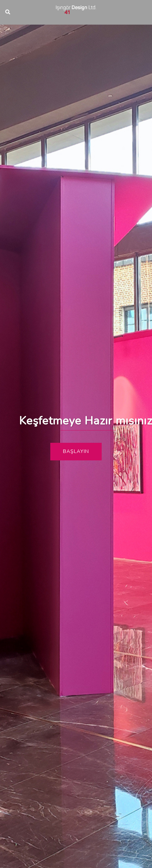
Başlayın (76, 451)
